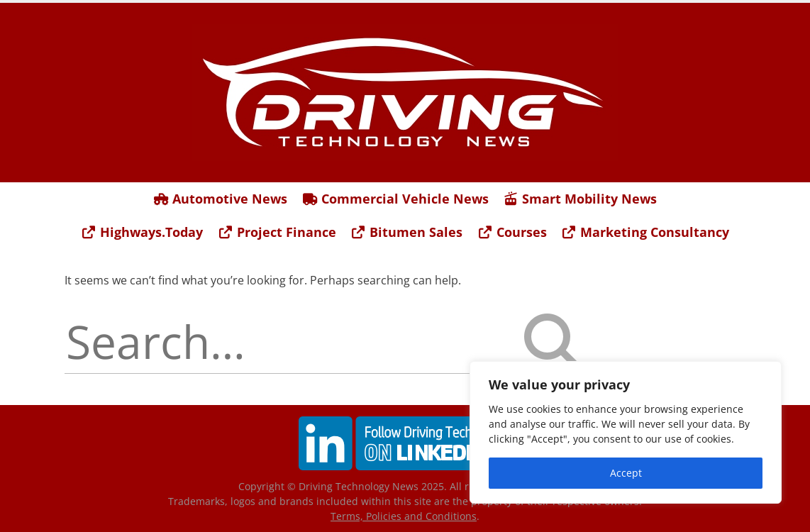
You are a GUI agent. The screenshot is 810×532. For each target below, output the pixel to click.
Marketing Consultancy (645, 232)
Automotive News (221, 199)
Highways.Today (142, 232)
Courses (512, 232)
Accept (626, 473)
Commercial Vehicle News (395, 199)
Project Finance (277, 232)
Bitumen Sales (407, 232)
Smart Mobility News (580, 199)
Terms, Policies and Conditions (404, 516)
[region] (626, 432)
